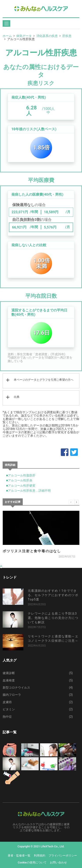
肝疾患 (67, 36)
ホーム (7, 36)
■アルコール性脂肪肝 (21, 475)
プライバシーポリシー (63, 856)
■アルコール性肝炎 (19, 480)
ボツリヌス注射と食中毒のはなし (32, 551)
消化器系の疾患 (47, 36)
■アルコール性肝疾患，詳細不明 (28, 491)
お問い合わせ (58, 862)
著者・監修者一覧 (19, 856)
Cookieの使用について (32, 862)
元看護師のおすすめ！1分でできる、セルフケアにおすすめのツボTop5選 (53, 595)
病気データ (24, 36)
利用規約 (40, 856)
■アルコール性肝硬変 (21, 486)
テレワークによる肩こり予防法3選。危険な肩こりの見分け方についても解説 (53, 618)
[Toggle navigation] (6, 23)
